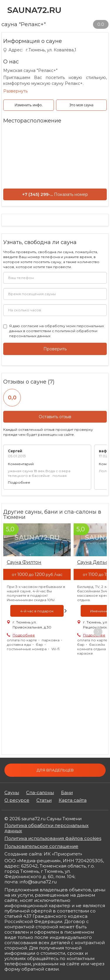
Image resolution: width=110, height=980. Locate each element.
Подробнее (19, 482)
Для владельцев (55, 770)
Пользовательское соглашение (41, 846)
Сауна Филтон (24, 562)
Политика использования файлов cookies (53, 838)
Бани (67, 793)
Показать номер (71, 194)
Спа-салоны (40, 793)
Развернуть (15, 91)
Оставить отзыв (55, 417)
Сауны (12, 793)
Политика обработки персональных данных (46, 828)
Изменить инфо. (29, 105)
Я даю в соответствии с (56, 331)
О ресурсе (17, 800)
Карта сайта (73, 800)
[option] (37, 590)
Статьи (44, 800)
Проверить (55, 349)
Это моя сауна (82, 105)
